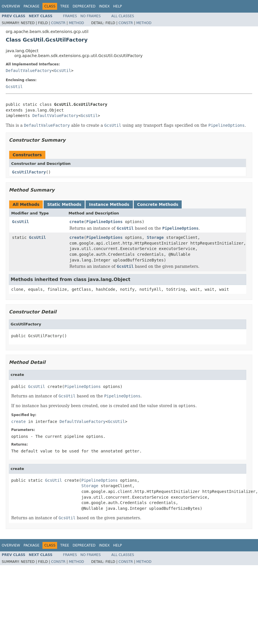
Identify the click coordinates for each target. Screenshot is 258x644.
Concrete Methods (158, 204)
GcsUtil (63, 71)
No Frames (91, 16)
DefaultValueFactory (29, 71)
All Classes (123, 16)
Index (104, 6)
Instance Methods (109, 204)
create (77, 222)
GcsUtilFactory (29, 172)
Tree (65, 6)
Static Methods (64, 204)
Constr (58, 23)
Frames (70, 16)
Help (118, 6)
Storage (155, 237)
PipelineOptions (104, 222)
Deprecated (84, 6)
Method (76, 23)
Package (31, 6)
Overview (11, 6)
